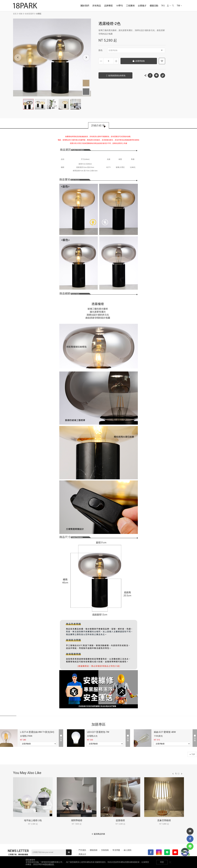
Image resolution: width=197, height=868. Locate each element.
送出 (69, 852)
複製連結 (163, 75)
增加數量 (116, 61)
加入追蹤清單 (162, 61)
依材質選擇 (29, 14)
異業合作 (82, 854)
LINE (156, 75)
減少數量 (101, 61)
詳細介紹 (96, 125)
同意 (162, 862)
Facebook (150, 75)
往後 (182, 774)
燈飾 (21, 14)
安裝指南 (105, 850)
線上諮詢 (128, 850)
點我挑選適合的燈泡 (117, 76)
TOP (192, 754)
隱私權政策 (49, 864)
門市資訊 (82, 850)
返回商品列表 (99, 834)
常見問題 (116, 850)
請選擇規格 (136, 50)
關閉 (170, 862)
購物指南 (94, 850)
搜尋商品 (173, 6)
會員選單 (168, 6)
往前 (173, 774)
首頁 (15, 14)
